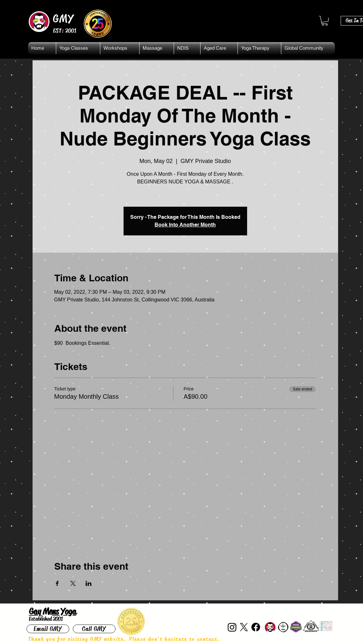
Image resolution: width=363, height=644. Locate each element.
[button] (325, 21)
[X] (244, 627)
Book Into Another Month (185, 225)
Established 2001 (46, 619)
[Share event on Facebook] (57, 583)
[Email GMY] (48, 629)
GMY (64, 19)
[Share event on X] (73, 583)
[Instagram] (232, 627)
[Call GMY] (94, 629)
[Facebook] (256, 627)
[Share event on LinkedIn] (89, 583)
